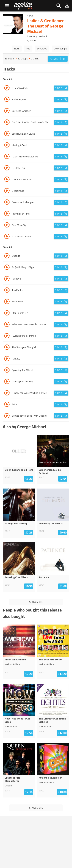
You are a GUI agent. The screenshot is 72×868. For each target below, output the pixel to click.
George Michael (39, 36)
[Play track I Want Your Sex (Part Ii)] (7, 336)
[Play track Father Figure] (7, 100)
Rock (17, 49)
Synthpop (42, 49)
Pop (28, 49)
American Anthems (16, 660)
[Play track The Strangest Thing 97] (7, 348)
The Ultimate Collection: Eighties (53, 720)
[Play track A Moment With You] (7, 180)
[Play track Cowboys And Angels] (7, 203)
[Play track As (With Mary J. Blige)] (7, 268)
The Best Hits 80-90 (50, 660)
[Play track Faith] (7, 405)
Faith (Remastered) (16, 524)
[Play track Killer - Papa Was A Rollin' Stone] (7, 325)
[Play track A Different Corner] (7, 237)
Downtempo (60, 49)
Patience (44, 577)
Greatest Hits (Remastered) (12, 779)
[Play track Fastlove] (7, 279)
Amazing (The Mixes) (16, 577)
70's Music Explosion (50, 778)
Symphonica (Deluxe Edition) (50, 471)
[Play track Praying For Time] (7, 214)
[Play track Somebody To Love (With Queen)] (7, 416)
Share (32, 41)
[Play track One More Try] (7, 225)
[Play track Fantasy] (7, 359)
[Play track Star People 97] (7, 313)
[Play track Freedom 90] (7, 302)
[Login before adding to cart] (58, 59)
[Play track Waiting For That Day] (7, 382)
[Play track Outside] (7, 256)
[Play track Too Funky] (7, 291)
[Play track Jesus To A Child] (7, 88)
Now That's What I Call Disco (18, 720)
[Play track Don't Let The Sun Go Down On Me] (7, 123)
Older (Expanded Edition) (19, 470)
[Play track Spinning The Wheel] (7, 371)
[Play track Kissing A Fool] (7, 145)
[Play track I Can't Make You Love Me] (7, 157)
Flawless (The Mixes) (51, 524)
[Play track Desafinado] (7, 191)
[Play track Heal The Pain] (7, 168)
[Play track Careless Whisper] (7, 111)
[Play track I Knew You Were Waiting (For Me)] (7, 393)
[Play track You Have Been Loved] (7, 134)
